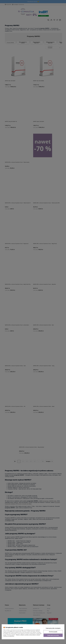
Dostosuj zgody (53, 632)
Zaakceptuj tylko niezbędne (53, 628)
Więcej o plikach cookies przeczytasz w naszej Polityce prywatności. (22, 635)
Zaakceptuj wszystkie (53, 635)
